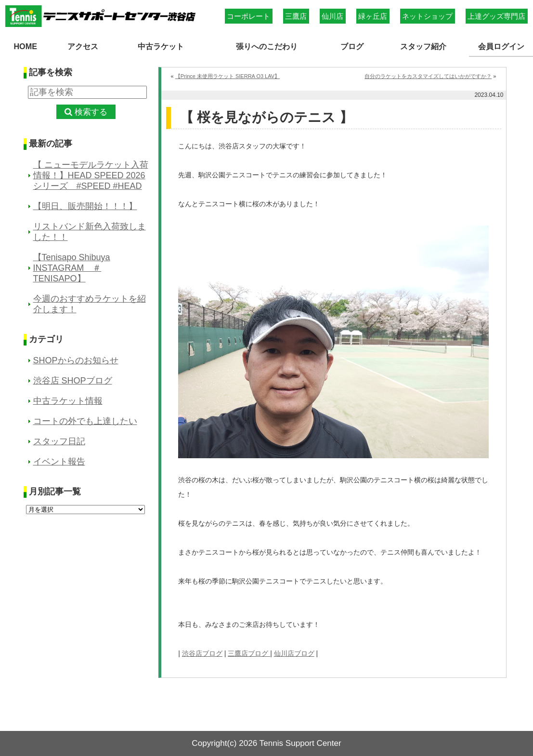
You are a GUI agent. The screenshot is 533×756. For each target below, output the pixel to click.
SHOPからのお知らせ (76, 360)
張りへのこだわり (267, 46)
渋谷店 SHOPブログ (73, 381)
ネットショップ (427, 16)
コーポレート (248, 16)
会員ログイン (501, 46)
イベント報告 (59, 462)
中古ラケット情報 (68, 401)
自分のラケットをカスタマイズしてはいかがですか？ (428, 76)
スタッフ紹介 (423, 46)
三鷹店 (296, 16)
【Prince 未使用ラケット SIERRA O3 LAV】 (227, 76)
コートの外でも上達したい (85, 421)
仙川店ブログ (294, 653)
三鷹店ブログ (249, 653)
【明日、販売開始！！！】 (85, 206)
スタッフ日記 (59, 441)
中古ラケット (161, 46)
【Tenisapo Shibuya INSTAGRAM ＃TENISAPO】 (72, 268)
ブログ (352, 46)
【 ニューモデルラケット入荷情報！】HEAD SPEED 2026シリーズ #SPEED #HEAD (91, 175)
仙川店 (332, 16)
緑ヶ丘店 (373, 16)
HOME (25, 46)
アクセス (83, 46)
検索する (91, 112)
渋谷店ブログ (202, 653)
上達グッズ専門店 (496, 16)
